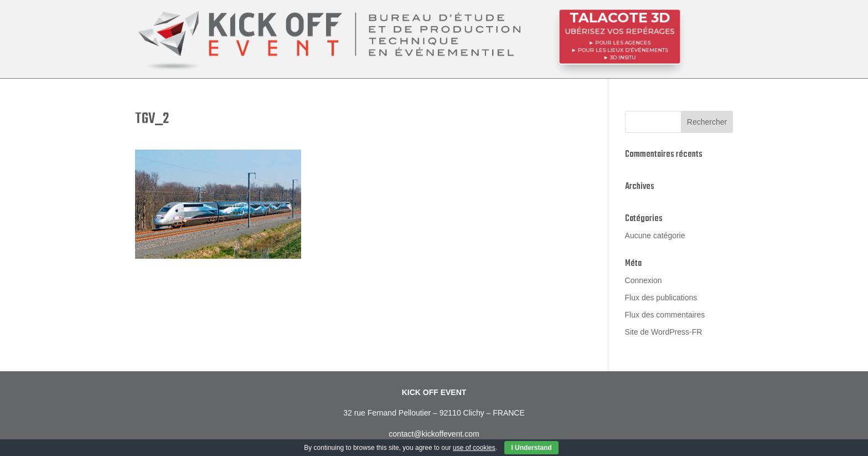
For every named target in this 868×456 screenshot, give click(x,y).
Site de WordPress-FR (664, 332)
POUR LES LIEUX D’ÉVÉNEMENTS (622, 49)
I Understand (531, 448)
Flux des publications (661, 298)
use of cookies (474, 448)
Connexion (644, 280)
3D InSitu (623, 56)
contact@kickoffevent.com (434, 434)
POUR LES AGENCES (623, 42)
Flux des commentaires (665, 315)
